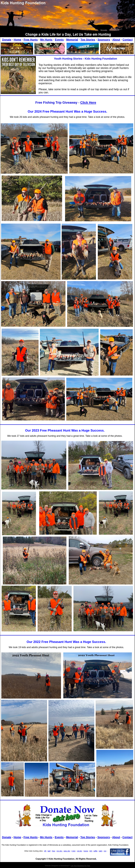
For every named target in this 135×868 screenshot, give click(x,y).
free (54, 851)
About (116, 40)
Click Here (88, 102)
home (86, 851)
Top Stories (88, 40)
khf (91, 851)
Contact (128, 40)
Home (17, 40)
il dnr (74, 851)
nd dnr (80, 851)
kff (45, 851)
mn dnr (60, 851)
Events (59, 40)
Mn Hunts (46, 40)
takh (101, 851)
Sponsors (104, 40)
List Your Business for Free (80, 866)
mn (105, 851)
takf (49, 851)
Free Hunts (31, 40)
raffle (95, 851)
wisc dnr (67, 851)
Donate (7, 40)
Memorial (72, 40)
